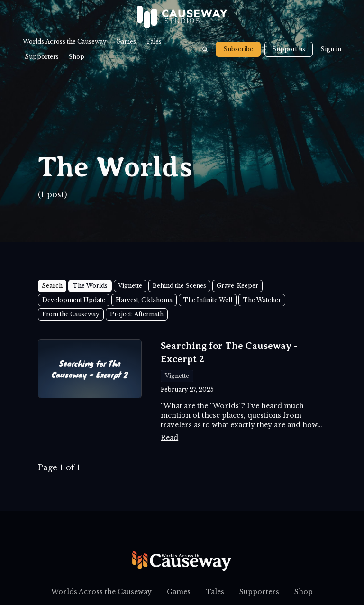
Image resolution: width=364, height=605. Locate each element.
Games (126, 41)
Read (169, 438)
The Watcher (262, 300)
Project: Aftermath (137, 314)
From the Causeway (71, 314)
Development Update (74, 300)
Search (52, 286)
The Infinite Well (208, 300)
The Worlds (90, 286)
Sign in (331, 49)
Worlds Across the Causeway (65, 41)
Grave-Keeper (237, 286)
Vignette (130, 286)
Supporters (42, 57)
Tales (154, 41)
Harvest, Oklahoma (144, 300)
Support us (289, 49)
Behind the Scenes (179, 286)
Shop (76, 57)
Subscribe (238, 49)
